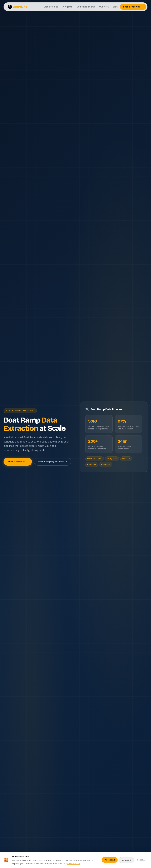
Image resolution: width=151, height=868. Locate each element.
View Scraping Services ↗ (53, 462)
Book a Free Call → (133, 7)
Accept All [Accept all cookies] (110, 860)
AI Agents (67, 7)
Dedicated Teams (86, 7)
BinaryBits (17, 7)
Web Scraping (51, 7)
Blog (115, 7)
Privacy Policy (74, 863)
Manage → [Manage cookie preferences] (126, 860)
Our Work (104, 7)
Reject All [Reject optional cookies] (141, 860)
